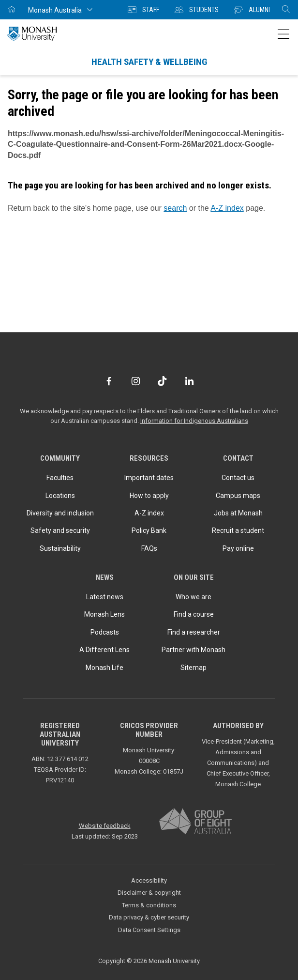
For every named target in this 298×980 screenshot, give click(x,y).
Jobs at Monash (238, 513)
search (175, 208)
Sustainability (60, 548)
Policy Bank (149, 530)
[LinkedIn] (189, 381)
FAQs (149, 548)
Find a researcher (194, 632)
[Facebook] (109, 381)
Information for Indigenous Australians (194, 421)
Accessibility (149, 880)
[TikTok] (162, 381)
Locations (60, 496)
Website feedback (105, 826)
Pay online (238, 548)
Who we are (194, 597)
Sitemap (194, 668)
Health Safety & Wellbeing (149, 62)
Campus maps (238, 496)
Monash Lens (104, 614)
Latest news (105, 597)
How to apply (149, 496)
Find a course (194, 614)
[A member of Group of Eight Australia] (195, 822)
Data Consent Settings (149, 930)
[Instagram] (136, 381)
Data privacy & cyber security (149, 917)
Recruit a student (238, 530)
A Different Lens (104, 650)
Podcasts (105, 632)
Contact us (238, 478)
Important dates (149, 478)
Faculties (60, 478)
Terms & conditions (149, 905)
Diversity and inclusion (60, 513)
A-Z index (227, 208)
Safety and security (60, 530)
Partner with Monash (194, 650)
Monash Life (104, 668)
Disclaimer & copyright (149, 893)
